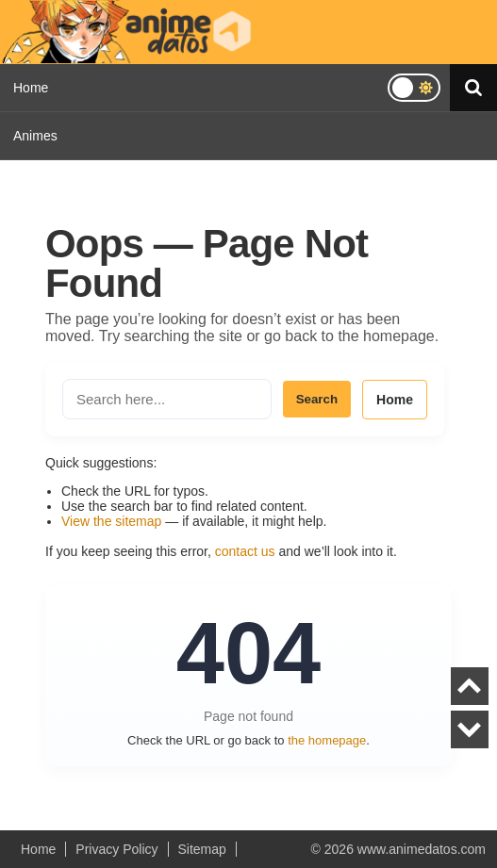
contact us (245, 551)
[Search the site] (167, 399)
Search (317, 399)
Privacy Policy (116, 849)
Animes (35, 136)
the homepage (327, 740)
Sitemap (202, 849)
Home (31, 88)
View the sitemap (111, 521)
